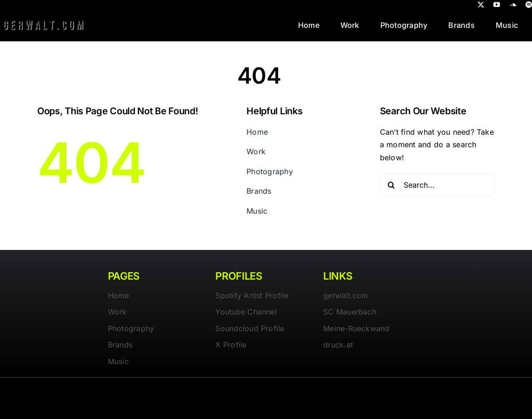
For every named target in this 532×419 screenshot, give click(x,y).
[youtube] (497, 5)
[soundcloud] (513, 5)
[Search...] (437, 185)
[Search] (392, 185)
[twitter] (481, 5)
